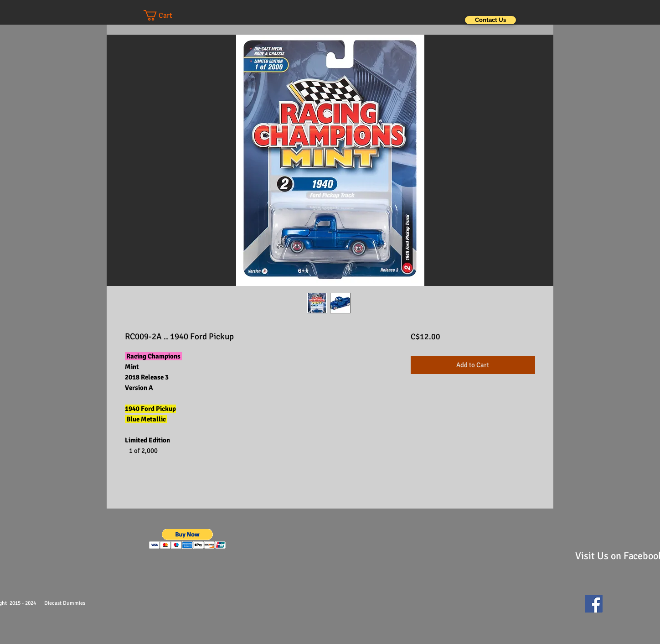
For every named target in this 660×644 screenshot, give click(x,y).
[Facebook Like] (629, 608)
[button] (167, 15)
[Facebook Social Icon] (594, 604)
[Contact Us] (490, 20)
